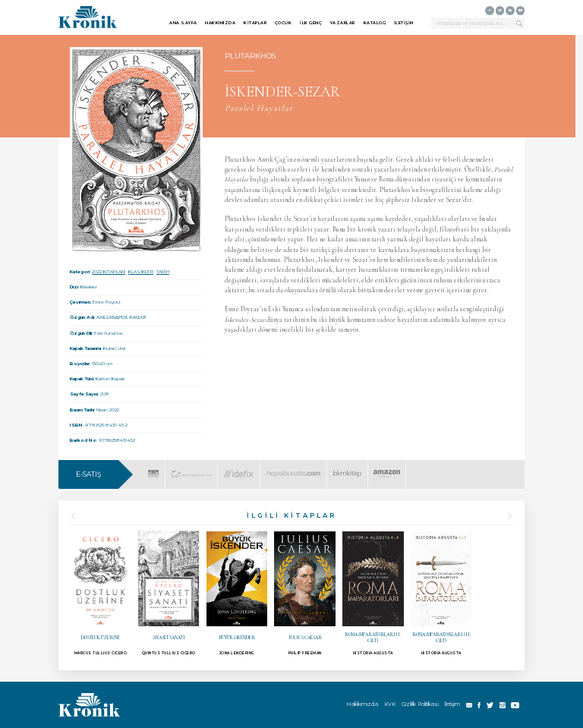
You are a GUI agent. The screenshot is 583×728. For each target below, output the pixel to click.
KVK (390, 704)
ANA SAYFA (183, 23)
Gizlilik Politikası (420, 704)
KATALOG (375, 23)
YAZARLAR (343, 23)
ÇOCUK (284, 23)
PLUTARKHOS (250, 56)
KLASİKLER (141, 272)
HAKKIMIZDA (220, 23)
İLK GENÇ (311, 23)
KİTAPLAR (255, 23)
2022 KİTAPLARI (109, 272)
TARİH (163, 272)
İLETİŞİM (404, 23)
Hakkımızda (362, 704)
